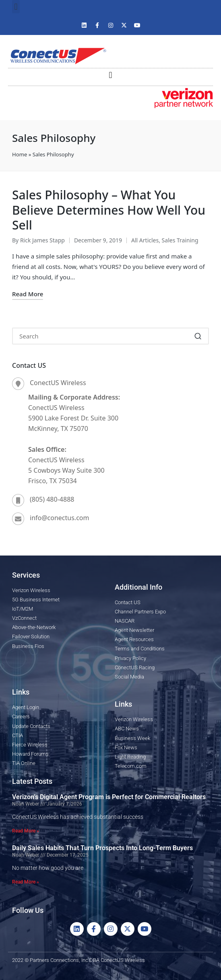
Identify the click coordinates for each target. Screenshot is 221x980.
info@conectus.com (59, 518)
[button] (16, 7)
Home (20, 154)
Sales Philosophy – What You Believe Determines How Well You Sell (109, 210)
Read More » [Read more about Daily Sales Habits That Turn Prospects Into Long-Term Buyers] (26, 882)
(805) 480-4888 (52, 499)
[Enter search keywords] (110, 336)
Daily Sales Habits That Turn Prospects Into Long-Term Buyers (102, 848)
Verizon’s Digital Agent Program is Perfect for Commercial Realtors (109, 797)
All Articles (145, 240)
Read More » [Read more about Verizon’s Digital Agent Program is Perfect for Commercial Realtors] (26, 831)
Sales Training (180, 240)
